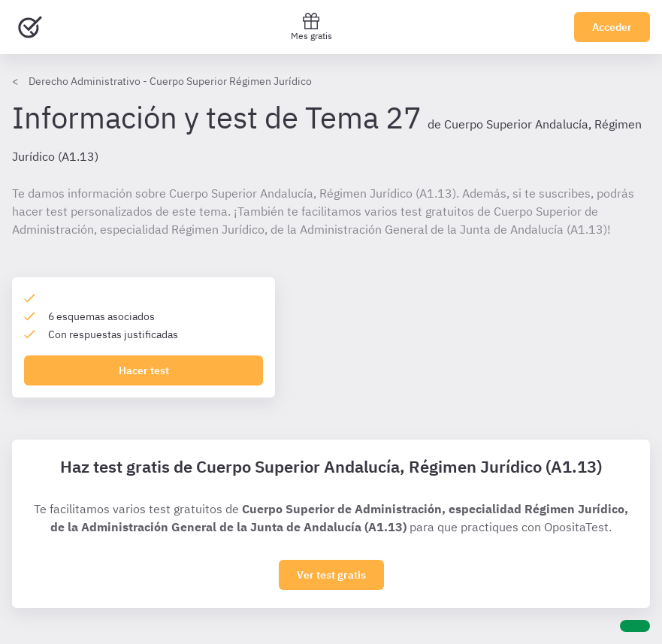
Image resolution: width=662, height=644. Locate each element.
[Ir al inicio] (30, 27)
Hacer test (144, 370)
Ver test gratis (331, 575)
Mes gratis (311, 27)
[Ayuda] (635, 626)
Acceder (612, 27)
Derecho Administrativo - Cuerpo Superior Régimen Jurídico (170, 81)
